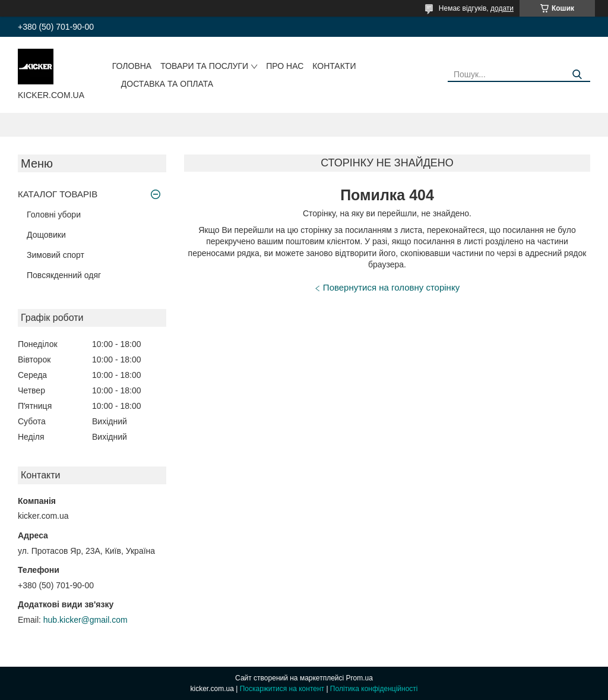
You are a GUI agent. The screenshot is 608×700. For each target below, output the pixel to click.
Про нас (285, 66)
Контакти (334, 66)
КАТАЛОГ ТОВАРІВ (58, 194)
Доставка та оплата (167, 84)
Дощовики (46, 235)
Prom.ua (360, 678)
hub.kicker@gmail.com (85, 620)
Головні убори (54, 215)
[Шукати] (577, 75)
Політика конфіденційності (374, 689)
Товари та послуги (204, 66)
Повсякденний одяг (64, 275)
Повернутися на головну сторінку (391, 287)
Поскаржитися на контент (282, 689)
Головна (132, 66)
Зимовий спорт (56, 255)
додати (502, 8)
